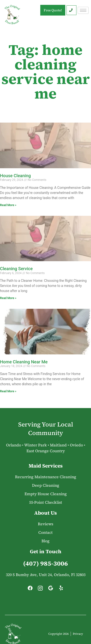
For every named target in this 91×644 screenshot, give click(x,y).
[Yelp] (61, 589)
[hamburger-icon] (83, 10)
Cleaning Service (16, 269)
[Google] (51, 589)
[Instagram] (40, 589)
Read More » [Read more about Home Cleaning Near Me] (8, 391)
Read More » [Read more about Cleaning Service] (8, 298)
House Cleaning (15, 176)
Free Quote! (53, 10)
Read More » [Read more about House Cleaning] (8, 205)
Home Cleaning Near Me (24, 362)
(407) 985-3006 (45, 563)
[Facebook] (30, 589)
